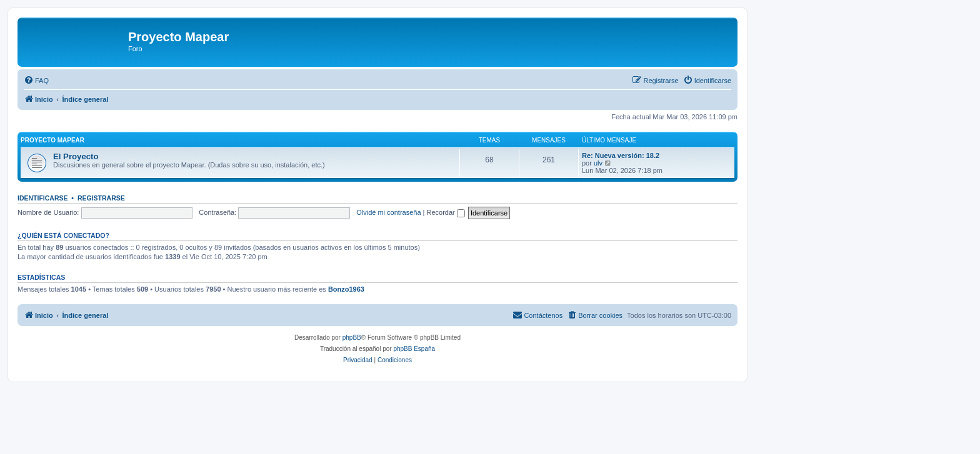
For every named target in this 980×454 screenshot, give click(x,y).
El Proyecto (76, 156)
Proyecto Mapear (52, 140)
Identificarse (43, 198)
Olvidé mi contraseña (388, 212)
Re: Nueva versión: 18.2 (621, 155)
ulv (598, 163)
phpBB (352, 338)
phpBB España (414, 349)
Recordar (446, 212)
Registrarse (101, 198)
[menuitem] (36, 81)
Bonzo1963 (346, 289)
